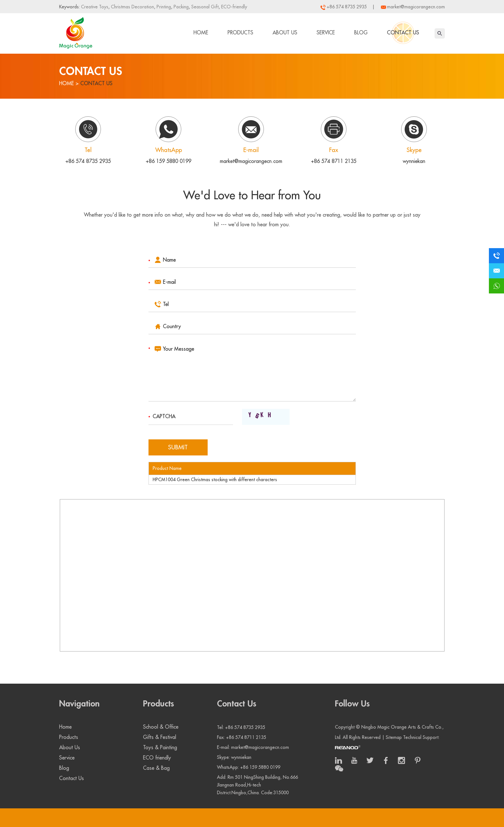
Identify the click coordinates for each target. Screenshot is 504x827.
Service (326, 33)
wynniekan (414, 161)
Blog (361, 33)
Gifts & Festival (160, 737)
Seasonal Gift (204, 7)
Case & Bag (156, 768)
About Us (285, 33)
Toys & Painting (160, 748)
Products (240, 33)
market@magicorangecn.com (416, 7)
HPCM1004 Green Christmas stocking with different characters (215, 480)
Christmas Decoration (132, 7)
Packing (180, 7)
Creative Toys (95, 7)
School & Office (161, 727)
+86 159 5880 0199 (168, 161)
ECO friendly (157, 758)
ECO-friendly (234, 7)
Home (201, 33)
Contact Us (403, 33)
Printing (163, 7)
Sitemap (394, 737)
